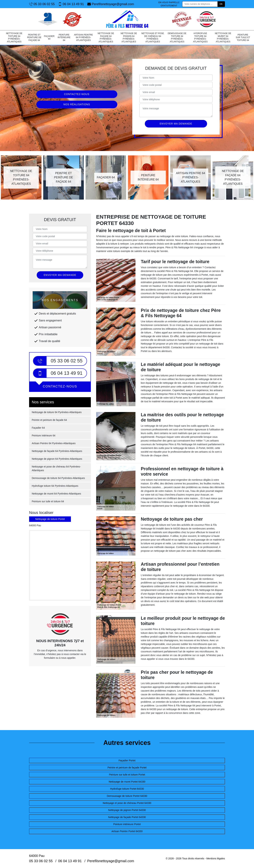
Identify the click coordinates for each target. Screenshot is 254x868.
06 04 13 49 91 (71, 4)
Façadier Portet (127, 760)
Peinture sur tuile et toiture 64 (243, 38)
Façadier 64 (49, 38)
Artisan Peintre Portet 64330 (127, 831)
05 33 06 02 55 (42, 4)
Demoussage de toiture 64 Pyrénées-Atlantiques (177, 38)
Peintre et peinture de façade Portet (127, 768)
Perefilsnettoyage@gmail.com (111, 4)
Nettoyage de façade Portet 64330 (127, 817)
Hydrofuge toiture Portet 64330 (127, 789)
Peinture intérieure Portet (127, 824)
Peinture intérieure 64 (64, 38)
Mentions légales (216, 858)
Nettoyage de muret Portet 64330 (127, 782)
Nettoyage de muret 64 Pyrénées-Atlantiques (223, 38)
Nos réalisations (77, 104)
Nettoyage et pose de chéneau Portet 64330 (127, 803)
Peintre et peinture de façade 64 (34, 38)
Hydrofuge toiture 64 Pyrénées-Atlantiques (200, 38)
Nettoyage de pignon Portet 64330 (127, 810)
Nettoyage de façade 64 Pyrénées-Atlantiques (106, 38)
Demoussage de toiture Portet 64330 (127, 796)
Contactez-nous (77, 94)
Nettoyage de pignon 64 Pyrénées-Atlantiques (129, 38)
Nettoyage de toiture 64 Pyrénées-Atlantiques (14, 38)
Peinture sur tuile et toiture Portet (127, 775)
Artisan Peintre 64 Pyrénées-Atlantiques (83, 38)
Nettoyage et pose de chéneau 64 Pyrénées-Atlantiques (153, 38)
